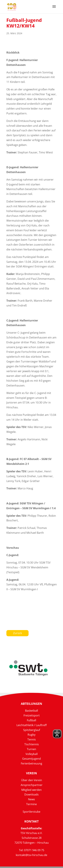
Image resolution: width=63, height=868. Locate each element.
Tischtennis (32, 744)
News (32, 799)
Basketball (32, 711)
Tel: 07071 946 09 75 (32, 850)
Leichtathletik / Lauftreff (32, 725)
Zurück (17, 633)
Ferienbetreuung (32, 763)
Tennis (32, 739)
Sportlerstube (32, 812)
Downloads (32, 794)
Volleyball (32, 754)
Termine (32, 804)
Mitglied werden (32, 790)
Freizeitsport (32, 715)
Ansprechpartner (32, 785)
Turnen (32, 749)
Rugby (32, 735)
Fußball (32, 720)
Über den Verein (32, 780)
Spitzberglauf (32, 730)
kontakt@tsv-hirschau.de (32, 855)
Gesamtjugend (32, 759)
